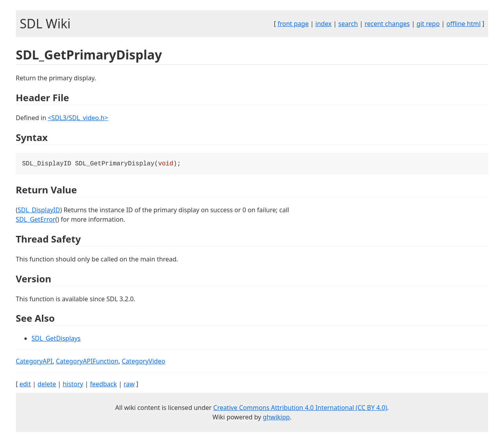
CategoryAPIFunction (87, 362)
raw (129, 385)
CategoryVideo (143, 362)
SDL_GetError (35, 220)
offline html (464, 24)
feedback (103, 385)
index (323, 24)
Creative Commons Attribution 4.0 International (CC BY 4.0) (300, 408)
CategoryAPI (34, 362)
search (348, 24)
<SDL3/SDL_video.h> (78, 118)
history (73, 385)
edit (25, 385)
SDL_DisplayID (39, 211)
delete (47, 385)
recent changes (387, 24)
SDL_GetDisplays (56, 339)
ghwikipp (276, 418)
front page (293, 24)
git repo (428, 24)
